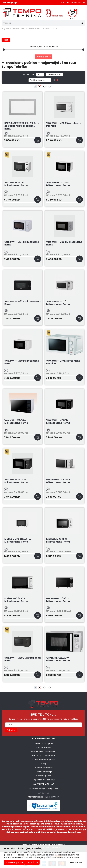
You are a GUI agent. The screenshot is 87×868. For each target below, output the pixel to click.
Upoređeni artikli (54, 74)
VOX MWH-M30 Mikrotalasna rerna (22, 362)
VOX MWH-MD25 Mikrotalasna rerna (58, 303)
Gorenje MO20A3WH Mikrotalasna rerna (58, 659)
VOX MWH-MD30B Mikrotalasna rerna (16, 481)
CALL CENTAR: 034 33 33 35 (73, 3)
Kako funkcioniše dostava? (44, 752)
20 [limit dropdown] (39, 74)
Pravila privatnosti (45, 768)
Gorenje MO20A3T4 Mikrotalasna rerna (58, 600)
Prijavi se (11, 730)
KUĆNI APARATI (12, 29)
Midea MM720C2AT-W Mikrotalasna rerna (18, 541)
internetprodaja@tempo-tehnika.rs (44, 797)
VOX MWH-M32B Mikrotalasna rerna (22, 303)
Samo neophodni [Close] (14, 862)
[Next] (51, 87)
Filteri (6, 40)
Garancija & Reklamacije (44, 756)
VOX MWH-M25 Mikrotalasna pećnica (64, 125)
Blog (45, 764)
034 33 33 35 (43, 793)
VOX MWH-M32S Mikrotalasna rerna (64, 243)
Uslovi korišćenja (45, 772)
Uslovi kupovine (44, 776)
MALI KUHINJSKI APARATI (32, 29)
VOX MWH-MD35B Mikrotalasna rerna (58, 422)
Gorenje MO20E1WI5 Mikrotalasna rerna (58, 481)
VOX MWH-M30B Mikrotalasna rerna (23, 659)
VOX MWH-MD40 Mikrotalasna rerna (16, 184)
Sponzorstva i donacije (45, 780)
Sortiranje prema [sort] (39, 80)
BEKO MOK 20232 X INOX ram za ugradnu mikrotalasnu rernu (22, 126)
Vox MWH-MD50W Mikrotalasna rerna (16, 422)
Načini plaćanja (44, 747)
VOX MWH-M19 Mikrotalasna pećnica (63, 362)
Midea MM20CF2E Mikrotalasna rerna (58, 541)
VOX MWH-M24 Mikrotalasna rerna (22, 243)
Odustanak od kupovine (44, 760)
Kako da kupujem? (44, 743)
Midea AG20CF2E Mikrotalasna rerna (16, 600)
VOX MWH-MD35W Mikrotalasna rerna (58, 184)
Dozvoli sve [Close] (32, 862)
